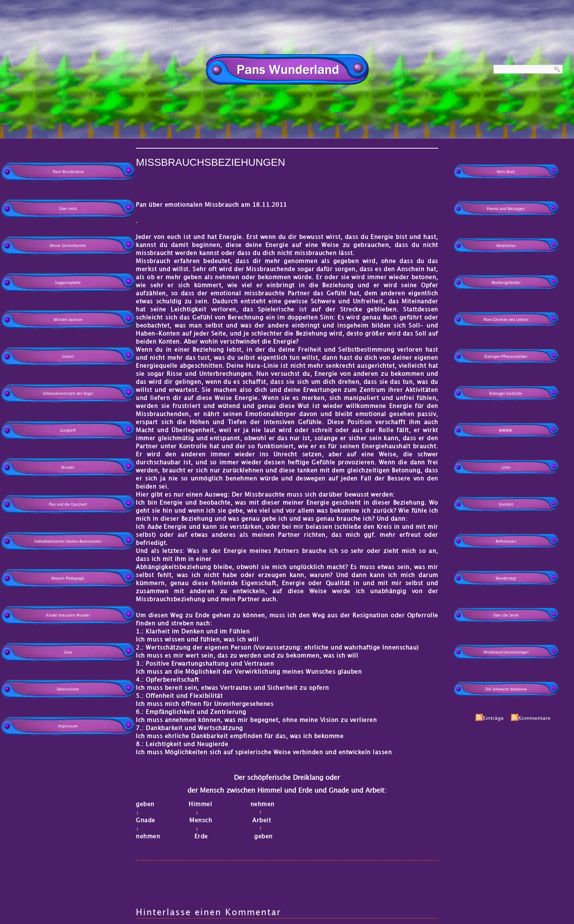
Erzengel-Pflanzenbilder (506, 357)
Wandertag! (506, 579)
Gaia (68, 652)
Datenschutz (68, 689)
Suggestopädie (68, 283)
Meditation (506, 246)
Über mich (68, 209)
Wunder (68, 468)
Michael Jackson (68, 320)
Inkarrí (68, 357)
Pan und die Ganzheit (68, 505)
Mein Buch (506, 172)
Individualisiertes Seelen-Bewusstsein (68, 542)
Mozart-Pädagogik (68, 579)
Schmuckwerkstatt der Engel (68, 394)
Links (506, 468)
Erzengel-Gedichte (506, 394)
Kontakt (506, 505)
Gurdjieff (68, 431)
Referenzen (506, 542)
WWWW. (506, 431)
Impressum (68, 726)
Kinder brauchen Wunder (68, 616)
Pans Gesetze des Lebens (506, 320)
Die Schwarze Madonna (506, 689)
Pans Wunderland (68, 172)
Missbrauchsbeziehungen (506, 652)
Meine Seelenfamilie (68, 246)
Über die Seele (506, 616)
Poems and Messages (506, 209)
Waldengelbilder (506, 283)
